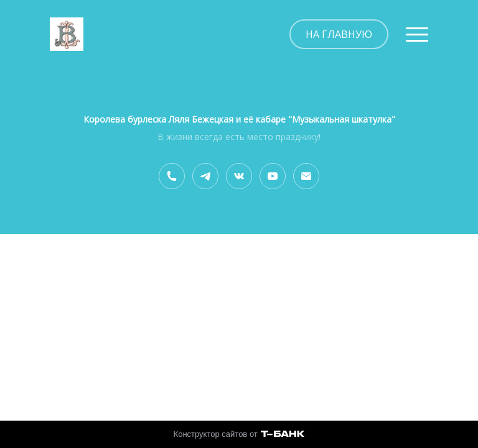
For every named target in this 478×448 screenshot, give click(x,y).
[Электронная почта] (306, 176)
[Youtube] (273, 176)
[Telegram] (205, 176)
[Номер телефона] (172, 176)
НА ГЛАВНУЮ (339, 34)
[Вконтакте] (239, 176)
